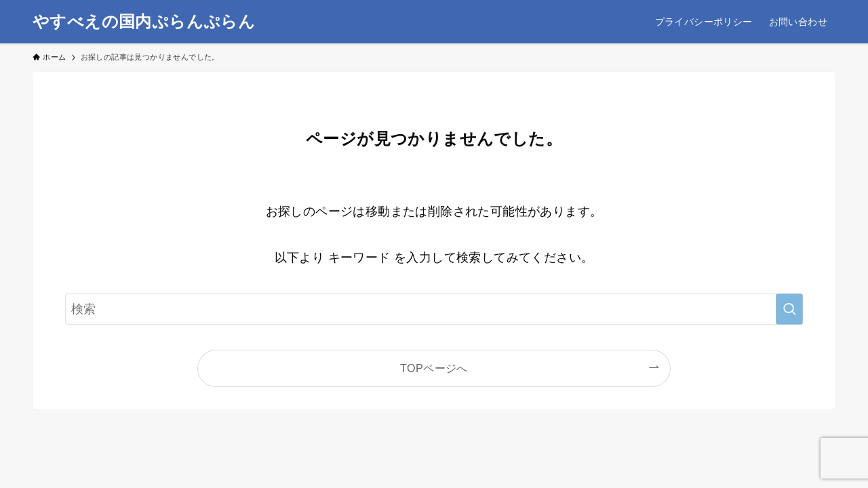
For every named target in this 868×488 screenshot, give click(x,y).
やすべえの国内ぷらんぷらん (144, 22)
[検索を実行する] (789, 309)
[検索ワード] (434, 309)
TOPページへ (434, 368)
